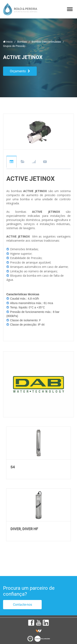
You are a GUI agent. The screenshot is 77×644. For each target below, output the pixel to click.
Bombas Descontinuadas (47, 42)
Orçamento (20, 71)
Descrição (11, 162)
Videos (45, 162)
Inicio (8, 42)
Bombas (22, 42)
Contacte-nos (22, 605)
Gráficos (34, 162)
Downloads (23, 162)
